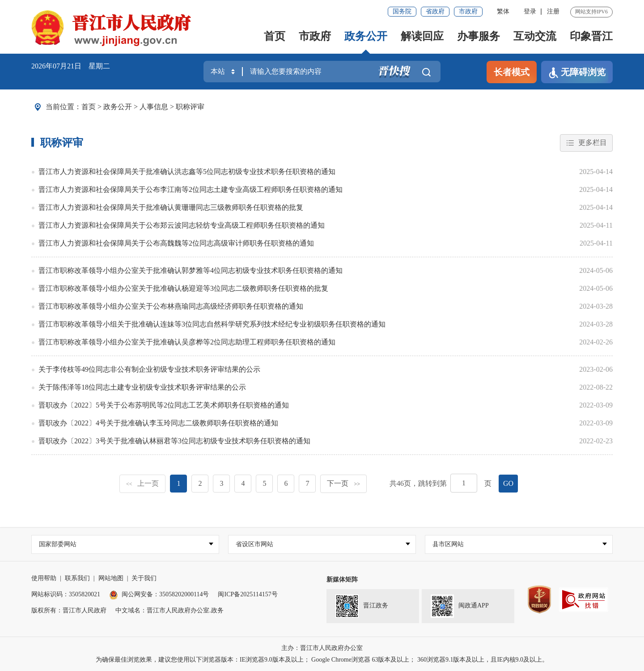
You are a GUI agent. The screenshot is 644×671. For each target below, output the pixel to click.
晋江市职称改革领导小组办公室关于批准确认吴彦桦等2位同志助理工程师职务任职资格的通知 (187, 342)
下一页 (343, 483)
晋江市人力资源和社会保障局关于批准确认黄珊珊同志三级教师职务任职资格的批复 (171, 207)
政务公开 (366, 36)
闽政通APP (460, 606)
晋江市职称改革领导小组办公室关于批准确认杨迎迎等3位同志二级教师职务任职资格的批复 (183, 288)
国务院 (402, 11)
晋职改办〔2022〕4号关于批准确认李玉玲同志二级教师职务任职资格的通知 (158, 423)
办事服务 (479, 36)
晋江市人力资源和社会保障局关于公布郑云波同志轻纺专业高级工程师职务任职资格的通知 (182, 225)
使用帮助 (44, 578)
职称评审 (190, 107)
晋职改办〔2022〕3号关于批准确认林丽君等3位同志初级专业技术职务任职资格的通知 (174, 441)
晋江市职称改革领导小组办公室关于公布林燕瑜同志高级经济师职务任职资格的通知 (171, 306)
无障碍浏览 (577, 73)
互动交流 (535, 36)
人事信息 (154, 107)
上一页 (143, 483)
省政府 (435, 11)
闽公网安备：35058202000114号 (159, 594)
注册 (553, 11)
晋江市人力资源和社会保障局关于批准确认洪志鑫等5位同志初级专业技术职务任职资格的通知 (187, 172)
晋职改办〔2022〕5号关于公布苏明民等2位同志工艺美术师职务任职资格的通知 (164, 405)
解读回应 (422, 36)
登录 (530, 11)
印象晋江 (591, 36)
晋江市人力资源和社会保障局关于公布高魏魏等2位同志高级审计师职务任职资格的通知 (176, 243)
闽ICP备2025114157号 (248, 594)
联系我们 (77, 578)
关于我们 (144, 578)
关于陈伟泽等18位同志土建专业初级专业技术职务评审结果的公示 (142, 387)
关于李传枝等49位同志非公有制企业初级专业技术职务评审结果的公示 (149, 369)
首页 (275, 36)
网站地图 (111, 578)
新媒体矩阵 (342, 580)
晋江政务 (362, 606)
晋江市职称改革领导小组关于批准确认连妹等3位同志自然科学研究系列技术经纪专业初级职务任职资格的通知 (212, 324)
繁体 (503, 11)
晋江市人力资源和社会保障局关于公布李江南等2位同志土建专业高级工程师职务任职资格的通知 (191, 189)
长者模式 (512, 72)
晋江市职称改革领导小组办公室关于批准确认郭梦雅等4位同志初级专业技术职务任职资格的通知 (191, 270)
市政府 (468, 11)
